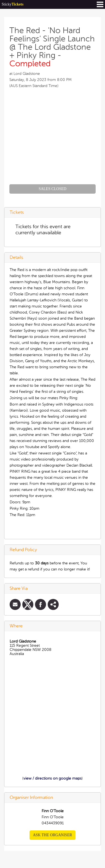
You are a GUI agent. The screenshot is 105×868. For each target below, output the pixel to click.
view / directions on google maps (52, 778)
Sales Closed (52, 189)
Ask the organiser (52, 835)
